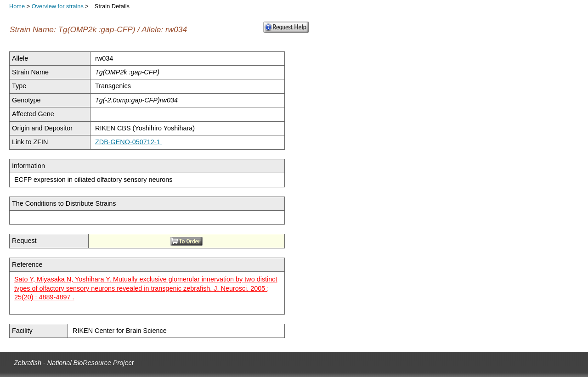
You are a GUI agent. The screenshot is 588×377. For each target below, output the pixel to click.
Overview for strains (58, 6)
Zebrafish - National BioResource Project (74, 363)
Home (17, 6)
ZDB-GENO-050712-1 (129, 142)
